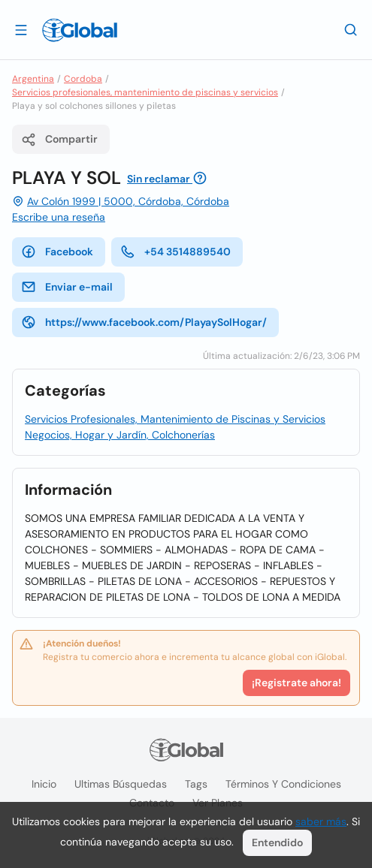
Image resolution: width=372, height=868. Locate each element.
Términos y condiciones (283, 784)
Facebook (57, 252)
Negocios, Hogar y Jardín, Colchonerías (120, 435)
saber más (321, 821)
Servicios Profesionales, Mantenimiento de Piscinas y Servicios (175, 419)
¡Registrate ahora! (296, 683)
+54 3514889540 (175, 252)
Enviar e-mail (67, 287)
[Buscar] (351, 29)
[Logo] (80, 30)
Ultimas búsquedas (121, 784)
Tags (196, 784)
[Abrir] (21, 29)
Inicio (44, 784)
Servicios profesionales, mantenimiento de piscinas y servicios (145, 92)
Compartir (59, 140)
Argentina (33, 79)
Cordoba (83, 79)
